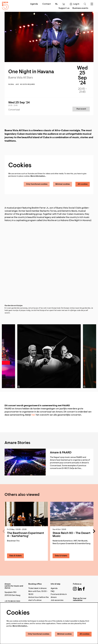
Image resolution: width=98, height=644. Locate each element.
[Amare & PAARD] (25, 462)
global (11, 84)
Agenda (34, 4)
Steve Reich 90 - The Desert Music (71, 535)
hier (33, 415)
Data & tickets (16, 556)
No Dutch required (27, 84)
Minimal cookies (63, 184)
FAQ (53, 591)
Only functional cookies (37, 184)
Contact (47, 4)
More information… (38, 176)
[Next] (94, 531)
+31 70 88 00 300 (12, 601)
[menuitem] (64, 8)
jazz (17, 84)
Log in (74, 4)
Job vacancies (57, 600)
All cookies (83, 184)
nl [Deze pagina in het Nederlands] (57, 4)
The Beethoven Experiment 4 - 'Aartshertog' (25, 535)
